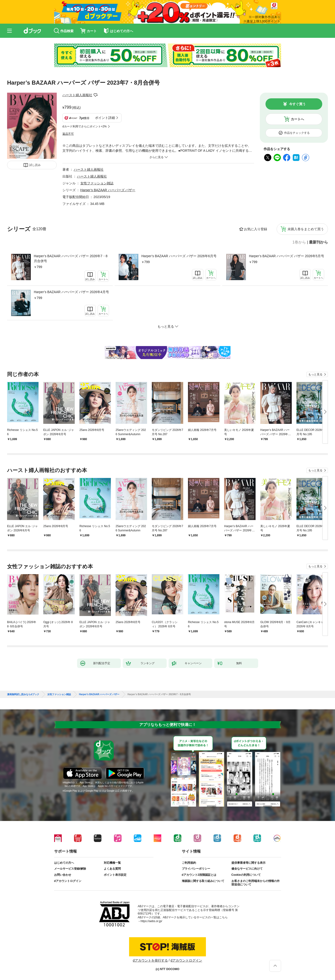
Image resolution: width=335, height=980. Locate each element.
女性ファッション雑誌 (97, 183)
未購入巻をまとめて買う (306, 229)
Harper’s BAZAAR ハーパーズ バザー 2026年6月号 (179, 256)
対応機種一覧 (112, 863)
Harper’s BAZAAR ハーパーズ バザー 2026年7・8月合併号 (71, 258)
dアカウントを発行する (150, 960)
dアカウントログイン (68, 881)
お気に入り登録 (256, 229)
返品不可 (68, 134)
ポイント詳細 (105, 118)
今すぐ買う (297, 104)
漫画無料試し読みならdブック (23, 694)
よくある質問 (112, 869)
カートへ (297, 119)
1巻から (299, 242)
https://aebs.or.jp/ (151, 921)
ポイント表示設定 (115, 875)
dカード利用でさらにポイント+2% (85, 126)
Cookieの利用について (246, 875)
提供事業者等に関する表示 (248, 863)
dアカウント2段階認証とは (199, 875)
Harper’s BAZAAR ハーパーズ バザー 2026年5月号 (287, 256)
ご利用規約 (189, 863)
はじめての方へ (64, 863)
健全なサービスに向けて (247, 869)
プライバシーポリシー (196, 869)
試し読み (35, 165)
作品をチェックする (297, 133)
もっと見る (315, 374)
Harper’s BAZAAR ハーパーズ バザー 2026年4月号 (71, 292)
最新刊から (318, 242)
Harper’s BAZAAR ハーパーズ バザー (108, 190)
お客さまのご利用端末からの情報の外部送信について (256, 883)
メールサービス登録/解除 (70, 869)
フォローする (96, 95)
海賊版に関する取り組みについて (203, 881)
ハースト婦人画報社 (77, 95)
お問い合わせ (63, 875)
